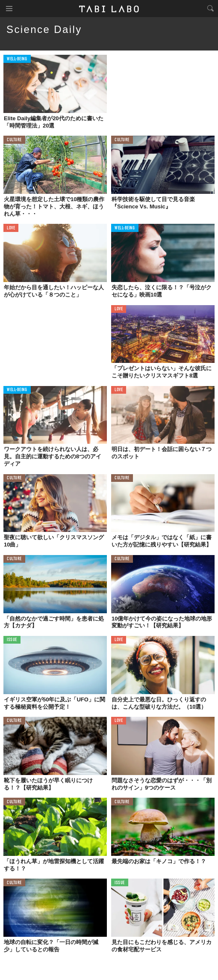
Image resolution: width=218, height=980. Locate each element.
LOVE (11, 228)
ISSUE (12, 640)
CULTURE (14, 140)
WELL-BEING (17, 59)
